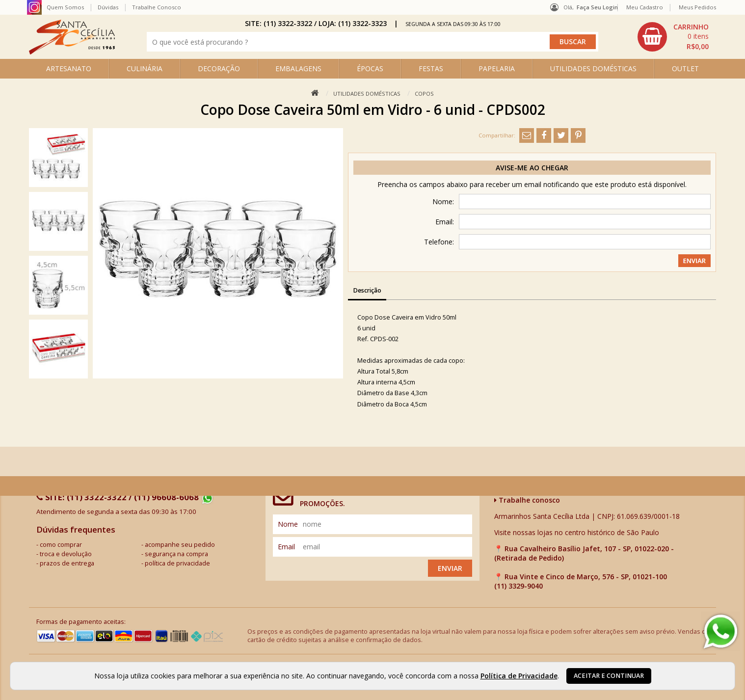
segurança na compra (176, 554)
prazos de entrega (67, 563)
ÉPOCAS (370, 68)
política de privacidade (177, 563)
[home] (72, 52)
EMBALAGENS (298, 68)
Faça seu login (597, 7)
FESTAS (431, 68)
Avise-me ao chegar (532, 168)
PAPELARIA (497, 68)
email (286, 547)
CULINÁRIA (145, 68)
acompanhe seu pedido (180, 545)
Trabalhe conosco (527, 500)
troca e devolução (66, 554)
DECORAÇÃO (219, 68)
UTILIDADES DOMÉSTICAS (593, 68)
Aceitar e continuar (609, 676)
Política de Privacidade (519, 676)
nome (288, 524)
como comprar (61, 545)
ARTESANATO (69, 68)
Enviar (450, 568)
